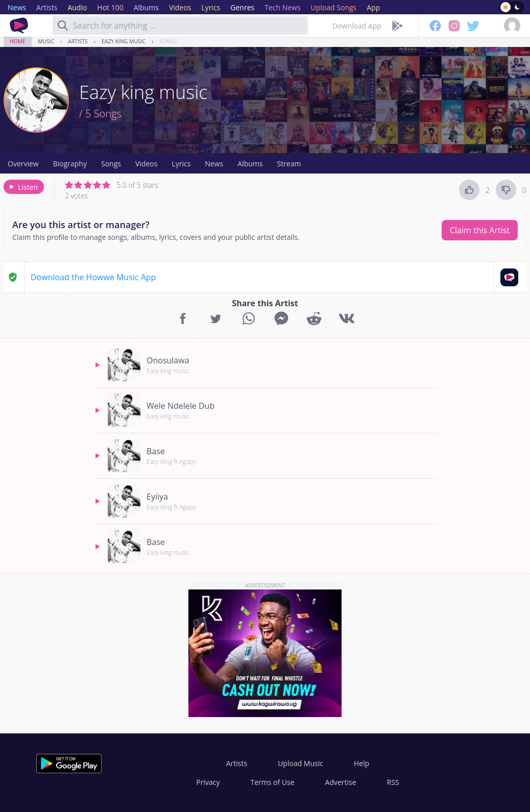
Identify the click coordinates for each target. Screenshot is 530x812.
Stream (289, 164)
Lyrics (181, 164)
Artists (78, 41)
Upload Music (300, 763)
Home (18, 41)
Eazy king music (124, 41)
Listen (23, 187)
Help (362, 763)
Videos (146, 164)
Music (46, 41)
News (214, 164)
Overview (23, 164)
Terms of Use (273, 782)
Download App (357, 26)
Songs (168, 41)
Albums (250, 164)
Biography (70, 164)
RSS (393, 782)
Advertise (341, 782)
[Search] (63, 26)
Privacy (208, 782)
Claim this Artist (480, 230)
